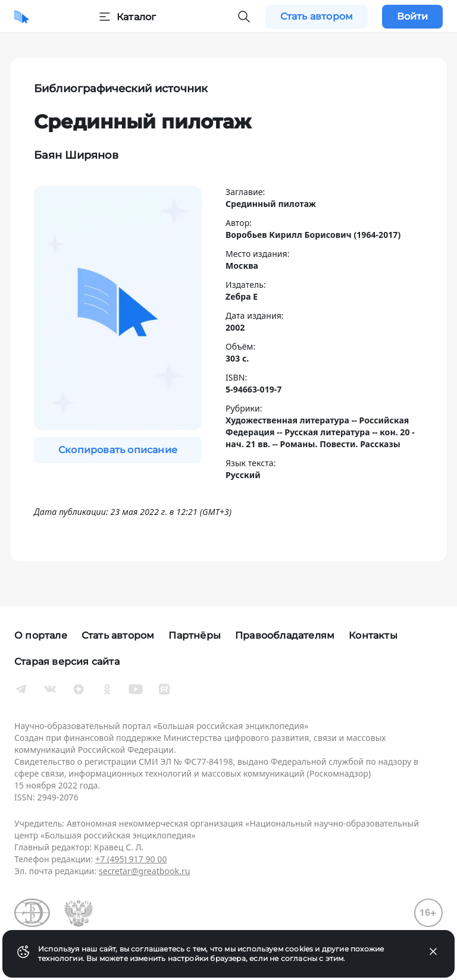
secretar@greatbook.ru (145, 871)
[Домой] (22, 17)
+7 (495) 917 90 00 (131, 859)
